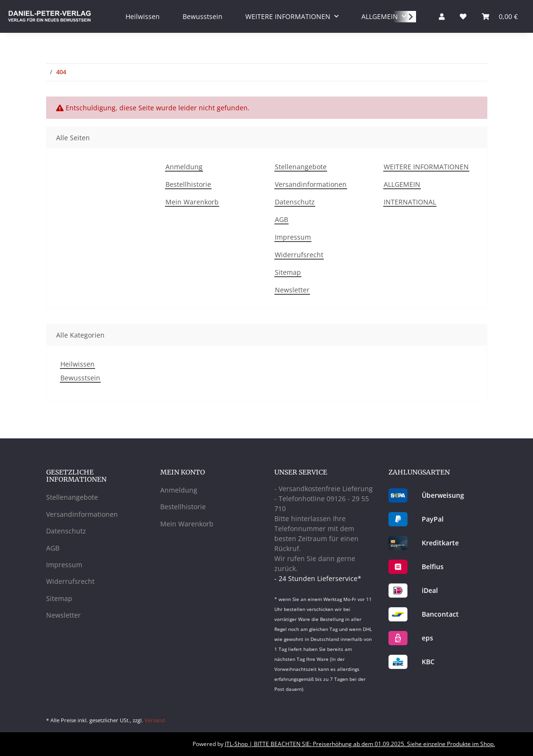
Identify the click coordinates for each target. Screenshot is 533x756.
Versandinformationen (311, 184)
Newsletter (292, 290)
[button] (442, 16)
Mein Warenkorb (192, 202)
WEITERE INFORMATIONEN (426, 167)
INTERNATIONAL (410, 202)
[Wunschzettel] (463, 16)
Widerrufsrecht (299, 255)
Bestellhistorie (188, 184)
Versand (155, 720)
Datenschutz (295, 202)
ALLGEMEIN (402, 184)
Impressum (293, 237)
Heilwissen (78, 364)
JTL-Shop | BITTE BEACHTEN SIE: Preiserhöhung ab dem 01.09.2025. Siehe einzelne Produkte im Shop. (360, 744)
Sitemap (288, 272)
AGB (281, 219)
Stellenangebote (301, 167)
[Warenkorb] (500, 16)
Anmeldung (184, 167)
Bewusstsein (80, 378)
